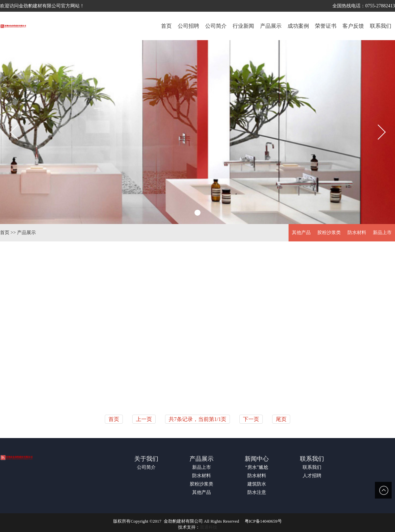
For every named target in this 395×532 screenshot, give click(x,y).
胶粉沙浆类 (329, 233)
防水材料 (357, 233)
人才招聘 (312, 476)
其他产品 (301, 233)
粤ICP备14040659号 (263, 521)
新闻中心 (257, 459)
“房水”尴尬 (257, 467)
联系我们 (312, 459)
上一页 (144, 419)
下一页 (251, 419)
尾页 (281, 419)
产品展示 (26, 233)
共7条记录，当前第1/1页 (197, 419)
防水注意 (257, 492)
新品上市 (382, 233)
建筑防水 (257, 484)
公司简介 (146, 467)
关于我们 (146, 459)
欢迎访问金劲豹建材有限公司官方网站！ (42, 6)
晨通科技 (209, 527)
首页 (5, 233)
